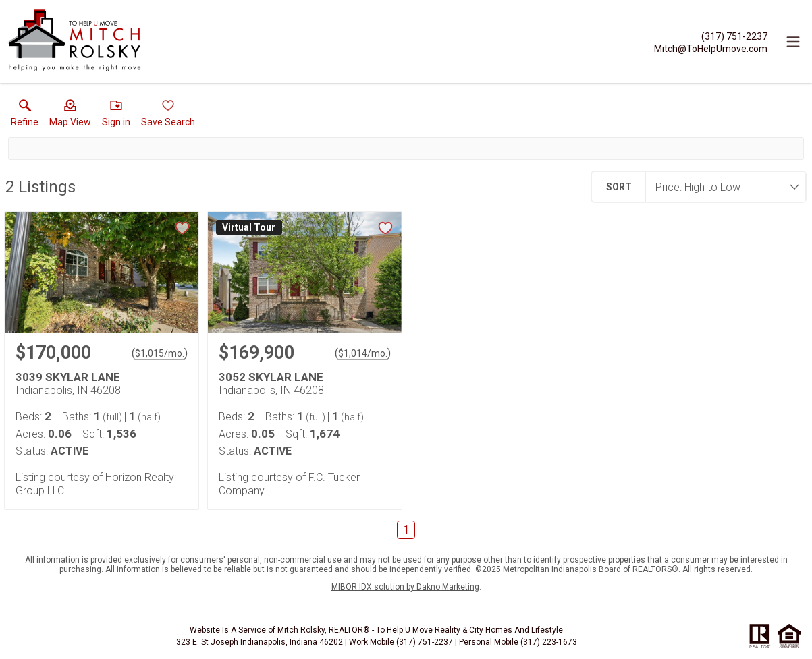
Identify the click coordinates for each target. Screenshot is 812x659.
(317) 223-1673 (549, 642)
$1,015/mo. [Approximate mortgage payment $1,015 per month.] (160, 353)
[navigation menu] (793, 42)
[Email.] (711, 48)
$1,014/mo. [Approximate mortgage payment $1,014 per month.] (363, 353)
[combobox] (722, 187)
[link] (25, 116)
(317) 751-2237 (425, 642)
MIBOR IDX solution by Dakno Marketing (405, 587)
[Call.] (711, 36)
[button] (70, 116)
